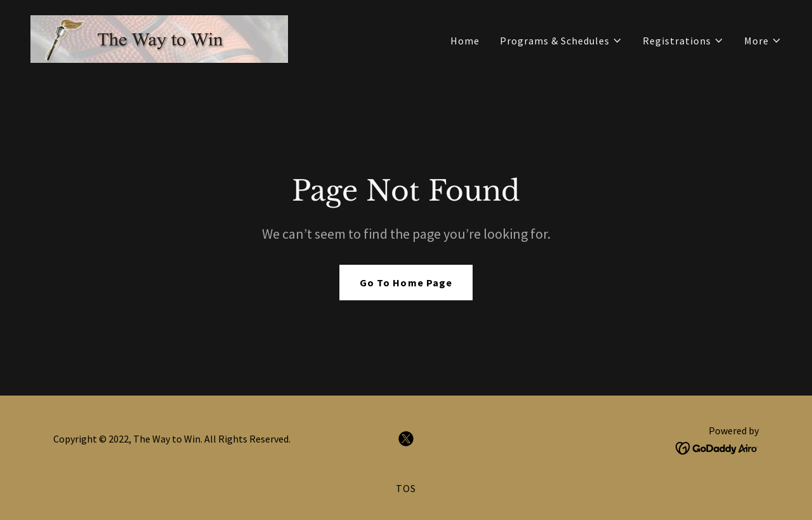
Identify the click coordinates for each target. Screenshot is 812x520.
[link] (159, 37)
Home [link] (465, 41)
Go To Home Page (406, 283)
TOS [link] (406, 488)
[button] (561, 41)
